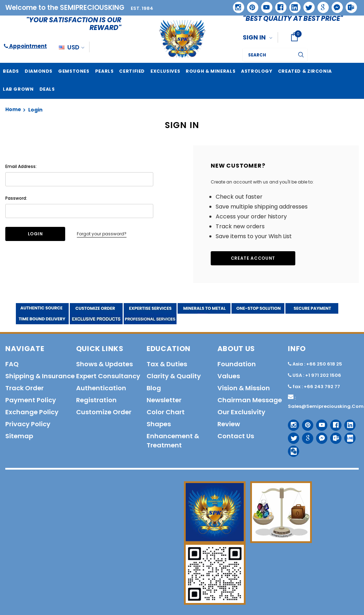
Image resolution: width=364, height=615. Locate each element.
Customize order (104, 412)
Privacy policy (28, 424)
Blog (154, 388)
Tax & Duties (167, 364)
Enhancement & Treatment (173, 440)
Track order (24, 388)
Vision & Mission (244, 388)
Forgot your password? (102, 233)
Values (229, 376)
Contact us (236, 436)
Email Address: (21, 166)
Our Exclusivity (241, 412)
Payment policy (31, 400)
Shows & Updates (104, 364)
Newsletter (164, 400)
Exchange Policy (32, 412)
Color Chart (166, 412)
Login (35, 109)
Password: (16, 198)
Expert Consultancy (108, 376)
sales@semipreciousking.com (326, 406)
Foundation (237, 364)
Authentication (101, 388)
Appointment (25, 46)
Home (13, 109)
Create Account (253, 258)
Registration (96, 400)
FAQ (12, 364)
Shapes (159, 424)
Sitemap (19, 436)
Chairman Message (250, 400)
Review (229, 424)
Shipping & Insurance (40, 376)
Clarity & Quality (174, 376)
